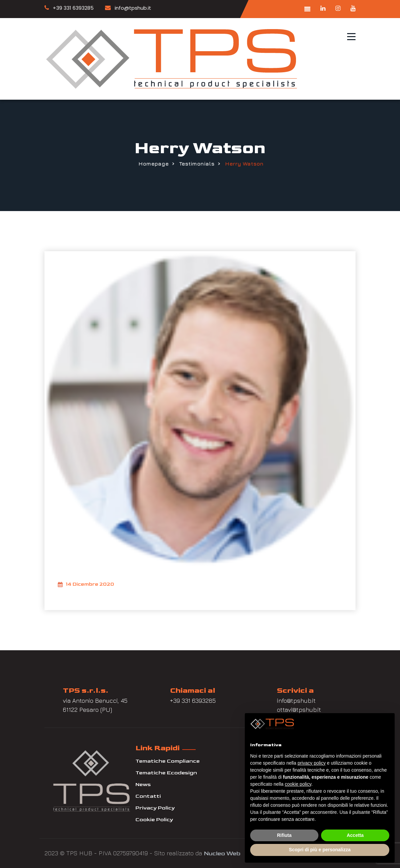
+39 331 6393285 (69, 8)
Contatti (148, 796)
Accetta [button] (355, 835)
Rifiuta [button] (284, 835)
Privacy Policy (155, 808)
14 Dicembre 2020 (86, 585)
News (143, 785)
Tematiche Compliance (168, 761)
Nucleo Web (222, 853)
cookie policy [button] (298, 784)
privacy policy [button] (312, 763)
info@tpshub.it (128, 8)
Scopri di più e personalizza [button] (320, 850)
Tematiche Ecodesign (166, 773)
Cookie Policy (154, 820)
